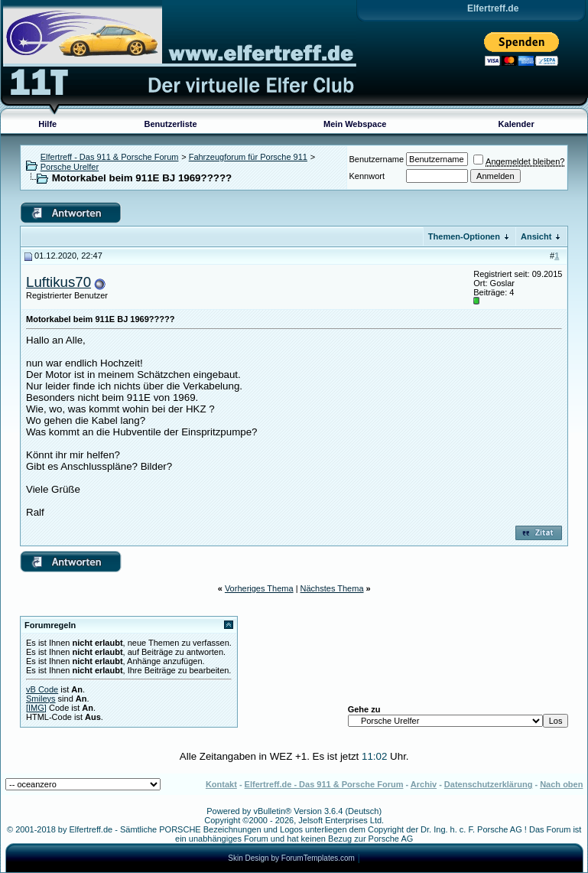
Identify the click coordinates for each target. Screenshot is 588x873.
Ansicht (536, 236)
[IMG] (36, 708)
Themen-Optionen (464, 236)
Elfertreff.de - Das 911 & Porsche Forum (324, 784)
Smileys (41, 699)
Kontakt (221, 784)
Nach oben (561, 784)
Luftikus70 (58, 282)
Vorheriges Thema (259, 588)
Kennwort (367, 176)
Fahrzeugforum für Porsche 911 (248, 157)
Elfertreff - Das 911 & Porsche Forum (110, 157)
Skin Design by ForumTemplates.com (291, 858)
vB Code (42, 689)
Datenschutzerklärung (489, 784)
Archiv (424, 784)
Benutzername (377, 159)
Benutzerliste (171, 124)
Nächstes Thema (332, 588)
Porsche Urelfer (70, 167)
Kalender (517, 124)
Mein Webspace (355, 124)
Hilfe (47, 124)
